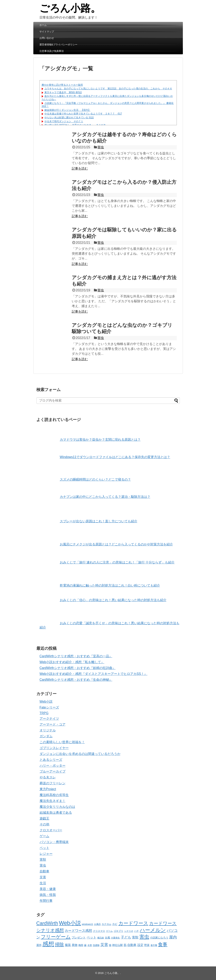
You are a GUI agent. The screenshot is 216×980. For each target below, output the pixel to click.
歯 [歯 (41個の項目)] (85, 945)
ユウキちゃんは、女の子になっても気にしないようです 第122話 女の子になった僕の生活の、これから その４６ (108, 89)
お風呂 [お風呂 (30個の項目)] (97, 924)
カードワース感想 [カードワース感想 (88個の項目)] (78, 931)
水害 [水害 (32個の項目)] (90, 945)
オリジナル (48, 730)
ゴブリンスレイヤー (54, 748)
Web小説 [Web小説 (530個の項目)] (70, 923)
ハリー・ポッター (53, 766)
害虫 (101, 147)
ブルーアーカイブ (53, 771)
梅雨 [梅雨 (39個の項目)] (81, 945)
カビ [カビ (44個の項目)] (115, 924)
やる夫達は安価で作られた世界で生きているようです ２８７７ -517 (83, 114)
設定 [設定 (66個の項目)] (140, 945)
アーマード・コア (53, 724)
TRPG (44, 713)
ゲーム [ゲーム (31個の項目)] (109, 931)
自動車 (44, 871)
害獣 (43, 860)
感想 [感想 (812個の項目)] (48, 944)
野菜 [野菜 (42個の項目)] (147, 945)
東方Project (48, 789)
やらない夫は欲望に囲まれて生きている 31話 (69, 118)
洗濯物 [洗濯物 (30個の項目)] (96, 945)
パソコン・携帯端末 (54, 842)
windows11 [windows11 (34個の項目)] (87, 924)
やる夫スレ (48, 777)
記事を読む (80, 168)
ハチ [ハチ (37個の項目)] (136, 931)
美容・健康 (48, 889)
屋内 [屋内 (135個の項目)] (173, 937)
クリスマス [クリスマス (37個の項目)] (99, 931)
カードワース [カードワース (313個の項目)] (133, 923)
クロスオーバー (51, 830)
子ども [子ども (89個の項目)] (126, 937)
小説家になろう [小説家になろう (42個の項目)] (159, 938)
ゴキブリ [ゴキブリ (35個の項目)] (118, 931)
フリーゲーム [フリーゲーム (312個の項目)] (56, 937)
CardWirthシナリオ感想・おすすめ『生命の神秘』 (76, 680)
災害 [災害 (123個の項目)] (104, 945)
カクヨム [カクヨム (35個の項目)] (106, 924)
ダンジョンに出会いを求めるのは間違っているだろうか (80, 754)
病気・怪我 (48, 895)
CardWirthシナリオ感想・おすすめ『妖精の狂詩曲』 (78, 668)
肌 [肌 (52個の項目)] (125, 945)
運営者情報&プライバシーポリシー (58, 45)
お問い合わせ (47, 38)
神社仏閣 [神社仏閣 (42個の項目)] (117, 945)
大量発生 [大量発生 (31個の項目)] (115, 938)
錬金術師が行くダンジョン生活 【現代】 (67, 110)
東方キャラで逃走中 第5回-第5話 (63, 92)
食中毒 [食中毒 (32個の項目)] (154, 945)
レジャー (46, 854)
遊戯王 (44, 818)
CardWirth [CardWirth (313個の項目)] (47, 923)
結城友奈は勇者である (56, 813)
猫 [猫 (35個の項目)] (110, 945)
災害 (43, 877)
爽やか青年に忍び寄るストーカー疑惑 (62, 85)
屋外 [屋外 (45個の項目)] (39, 945)
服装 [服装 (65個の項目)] (68, 945)
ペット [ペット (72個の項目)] (92, 937)
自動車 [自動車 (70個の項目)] (132, 945)
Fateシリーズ (49, 707)
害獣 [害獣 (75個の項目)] (135, 937)
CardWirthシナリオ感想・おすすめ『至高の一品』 (76, 656)
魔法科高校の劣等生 (54, 795)
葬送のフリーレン (53, 783)
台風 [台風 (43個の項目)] (107, 938)
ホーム (43, 25)
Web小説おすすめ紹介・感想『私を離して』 (72, 662)
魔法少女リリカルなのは (57, 807)
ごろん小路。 (70, 8)
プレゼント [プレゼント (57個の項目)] (79, 937)
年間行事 (46, 901)
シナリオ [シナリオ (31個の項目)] (129, 931)
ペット (44, 848)
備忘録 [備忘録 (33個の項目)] (101, 938)
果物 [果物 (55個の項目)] (75, 945)
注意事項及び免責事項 (52, 51)
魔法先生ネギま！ (53, 801)
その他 (44, 824)
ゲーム (44, 836)
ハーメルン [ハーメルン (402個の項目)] (153, 930)
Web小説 (46, 702)
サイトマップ (47, 32)
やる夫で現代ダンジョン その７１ (64, 121)
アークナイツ (49, 719)
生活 (43, 883)
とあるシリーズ (51, 760)
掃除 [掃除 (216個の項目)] (59, 944)
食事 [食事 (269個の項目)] (163, 944)
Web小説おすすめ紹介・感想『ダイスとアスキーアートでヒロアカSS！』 (94, 674)
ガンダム (46, 736)
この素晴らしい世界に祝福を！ (62, 742)
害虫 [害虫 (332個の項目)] (144, 937)
